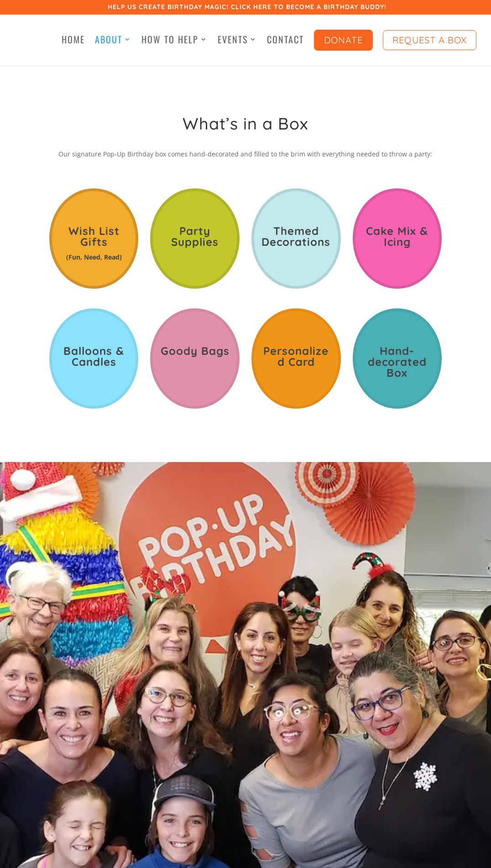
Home (73, 41)
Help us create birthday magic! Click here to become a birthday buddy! (247, 8)
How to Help (170, 41)
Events (233, 41)
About (109, 41)
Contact (285, 41)
